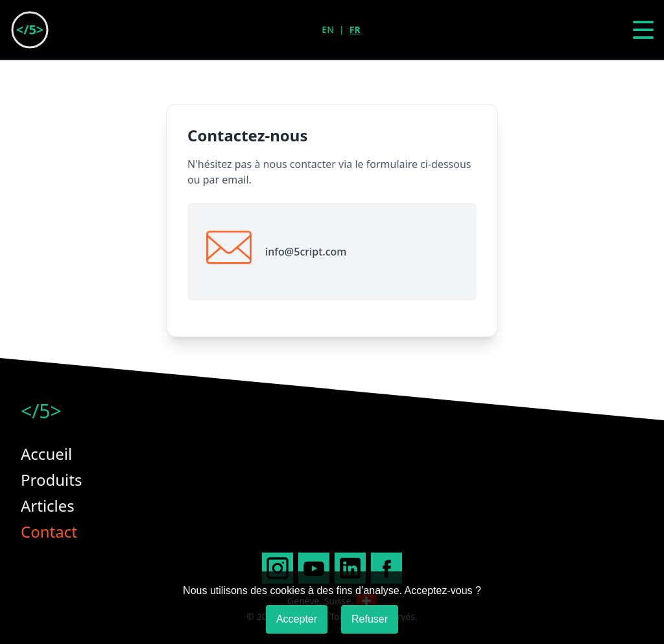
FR (355, 30)
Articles (48, 506)
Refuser (370, 619)
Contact (49, 531)
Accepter (297, 619)
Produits (51, 480)
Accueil (46, 454)
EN (328, 30)
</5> (41, 411)
